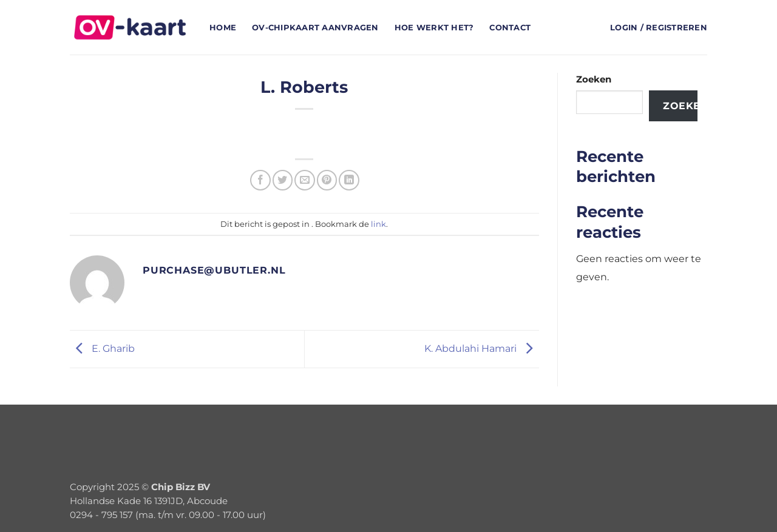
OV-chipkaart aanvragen (315, 27)
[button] (659, 28)
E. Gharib (102, 348)
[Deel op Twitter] (283, 180)
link (378, 224)
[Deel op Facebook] (260, 180)
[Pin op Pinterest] (327, 180)
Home (223, 27)
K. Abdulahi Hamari (482, 348)
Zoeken (594, 79)
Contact (510, 27)
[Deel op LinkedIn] (349, 180)
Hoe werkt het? (434, 27)
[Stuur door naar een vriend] (304, 180)
